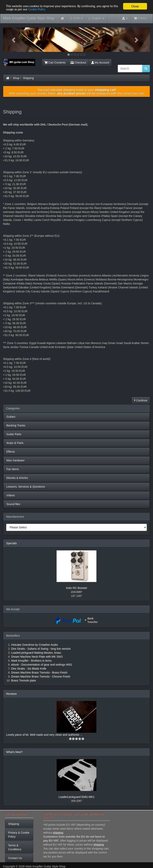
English (96, 18)
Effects (11, 452)
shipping (58, 833)
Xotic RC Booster (76, 588)
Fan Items (13, 469)
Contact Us (15, 858)
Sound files (13, 504)
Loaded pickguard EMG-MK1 (77, 797)
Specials (11, 543)
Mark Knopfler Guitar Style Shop (29, 18)
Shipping (28, 78)
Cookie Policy (44, 10)
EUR (76, 18)
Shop (16, 78)
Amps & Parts (15, 443)
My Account (100, 63)
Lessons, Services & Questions (26, 487)
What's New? (14, 752)
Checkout (78, 63)
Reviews (11, 694)
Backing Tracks (16, 425)
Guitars (11, 417)
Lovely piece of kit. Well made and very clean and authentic (43, 735)
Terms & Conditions (15, 847)
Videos (11, 495)
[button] (14, 40)
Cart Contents (55, 63)
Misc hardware (15, 460)
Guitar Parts (14, 434)
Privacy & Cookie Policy (19, 835)
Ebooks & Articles (17, 478)
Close (135, 6)
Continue (141, 400)
